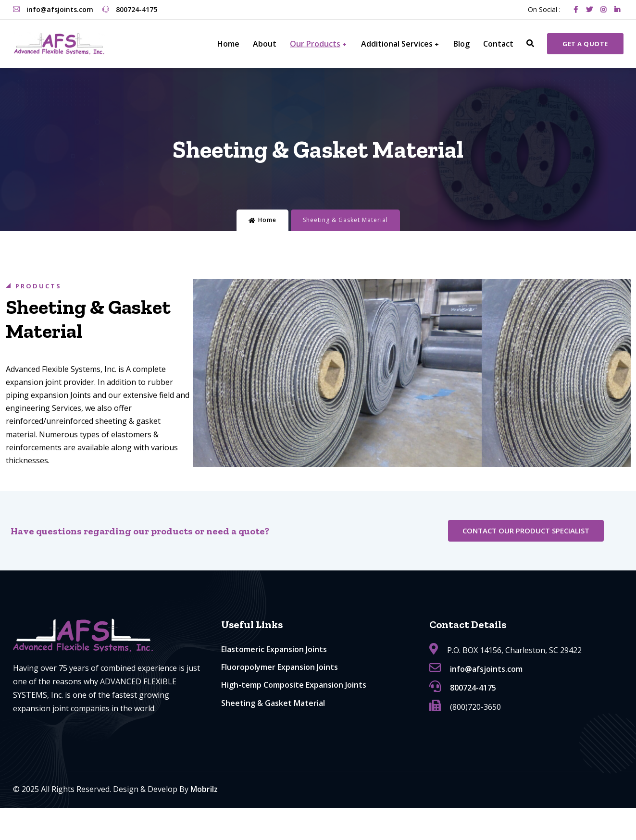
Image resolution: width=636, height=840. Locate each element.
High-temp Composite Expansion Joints (294, 685)
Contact (498, 44)
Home (228, 44)
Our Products (315, 44)
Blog (461, 44)
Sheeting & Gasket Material (273, 703)
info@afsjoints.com (53, 9)
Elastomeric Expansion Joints (274, 649)
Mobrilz (204, 789)
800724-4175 (130, 9)
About (265, 44)
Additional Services (397, 44)
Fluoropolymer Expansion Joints (280, 667)
